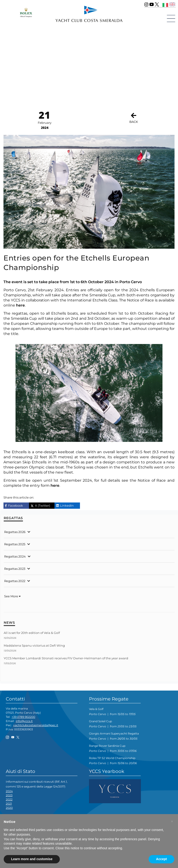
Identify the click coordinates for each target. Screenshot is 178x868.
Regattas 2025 (15, 544)
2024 (9, 791)
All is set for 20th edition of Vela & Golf (32, 633)
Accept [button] (161, 859)
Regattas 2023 (15, 569)
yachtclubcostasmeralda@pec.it (36, 725)
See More (12, 596)
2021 (9, 804)
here (20, 305)
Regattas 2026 (15, 532)
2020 (9, 808)
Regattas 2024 (15, 556)
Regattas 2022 (15, 581)
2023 (9, 795)
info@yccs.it (24, 721)
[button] (172, 821)
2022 (9, 799)
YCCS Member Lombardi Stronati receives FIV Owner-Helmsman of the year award (66, 658)
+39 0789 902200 (23, 717)
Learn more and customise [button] (32, 859)
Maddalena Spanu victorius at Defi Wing (34, 645)
